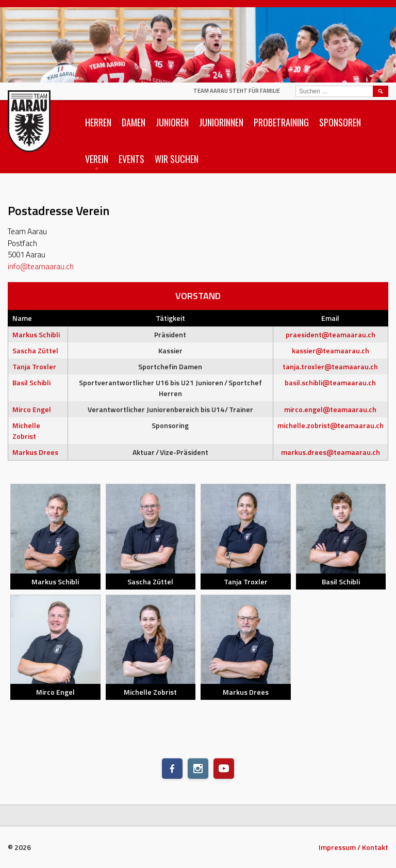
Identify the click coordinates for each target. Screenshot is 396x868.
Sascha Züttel (35, 350)
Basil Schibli (31, 382)
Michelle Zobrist (26, 431)
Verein (97, 159)
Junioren (172, 122)
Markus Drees (35, 452)
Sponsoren (340, 122)
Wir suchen (177, 159)
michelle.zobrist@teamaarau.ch (331, 425)
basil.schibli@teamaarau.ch (330, 382)
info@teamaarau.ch (41, 266)
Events (131, 159)
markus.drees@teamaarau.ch (331, 452)
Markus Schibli (36, 334)
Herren (98, 122)
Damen (134, 122)
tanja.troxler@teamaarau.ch (330, 366)
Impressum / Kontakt (353, 847)
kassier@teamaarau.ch (331, 350)
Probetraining (281, 122)
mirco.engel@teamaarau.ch (330, 409)
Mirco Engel (32, 409)
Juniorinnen (221, 122)
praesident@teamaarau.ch (331, 334)
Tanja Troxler (34, 366)
